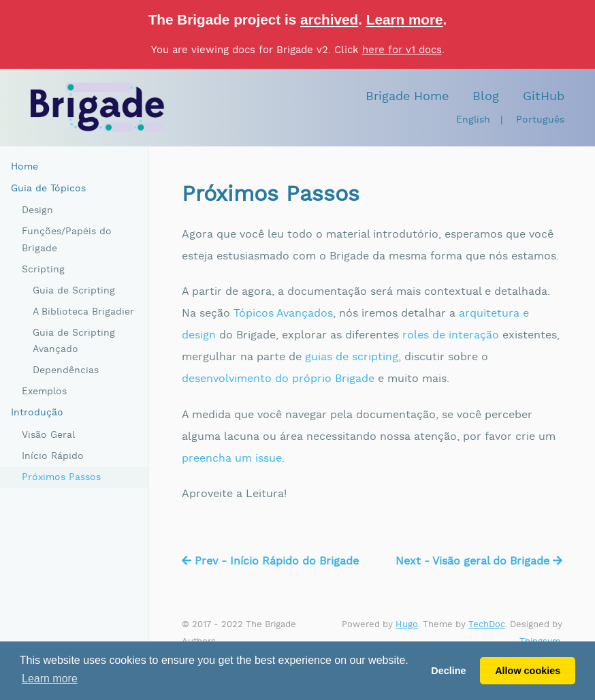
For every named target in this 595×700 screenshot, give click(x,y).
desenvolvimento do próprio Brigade (278, 379)
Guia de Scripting (74, 291)
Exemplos (44, 392)
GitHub (544, 96)
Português (540, 120)
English (473, 120)
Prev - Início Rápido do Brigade (270, 561)
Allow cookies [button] (528, 671)
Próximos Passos (61, 477)
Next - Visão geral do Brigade (479, 561)
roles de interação (451, 335)
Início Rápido (53, 456)
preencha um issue (232, 459)
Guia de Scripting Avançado (74, 341)
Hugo (407, 625)
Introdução (37, 413)
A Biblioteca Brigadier (83, 312)
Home (25, 167)
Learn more (405, 19)
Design (37, 210)
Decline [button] (448, 671)
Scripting (43, 270)
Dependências (66, 370)
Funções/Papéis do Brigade (67, 240)
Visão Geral (48, 435)
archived (329, 19)
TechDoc (487, 625)
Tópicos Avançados (283, 314)
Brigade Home (407, 96)
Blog (486, 96)
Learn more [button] (50, 679)
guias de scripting (352, 357)
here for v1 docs (402, 50)
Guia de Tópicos (48, 189)
